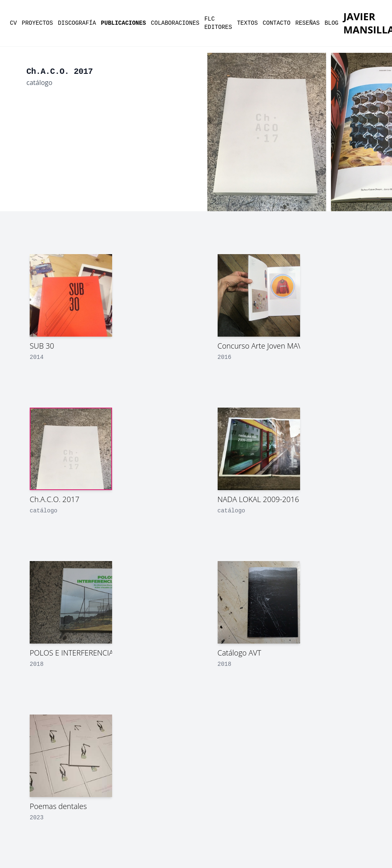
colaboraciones (175, 23)
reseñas (308, 23)
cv (13, 23)
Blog (331, 23)
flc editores (218, 23)
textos (247, 23)
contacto (276, 23)
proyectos (38, 23)
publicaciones (123, 23)
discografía (77, 23)
